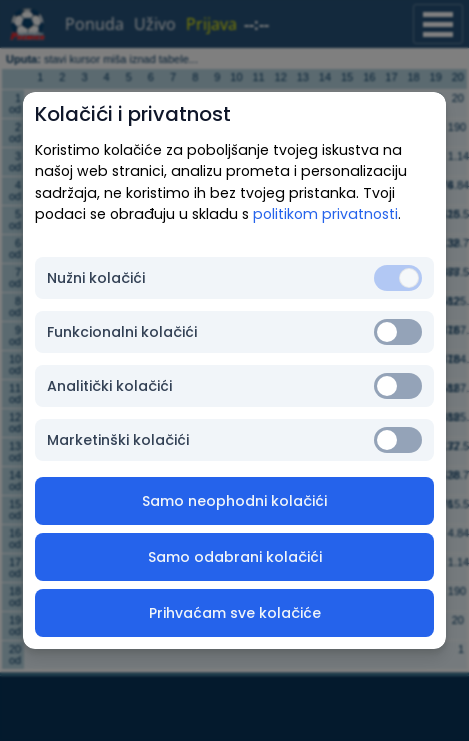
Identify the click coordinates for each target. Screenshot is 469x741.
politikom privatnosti (325, 214)
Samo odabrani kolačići (235, 557)
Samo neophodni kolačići (234, 501)
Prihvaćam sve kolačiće (235, 613)
